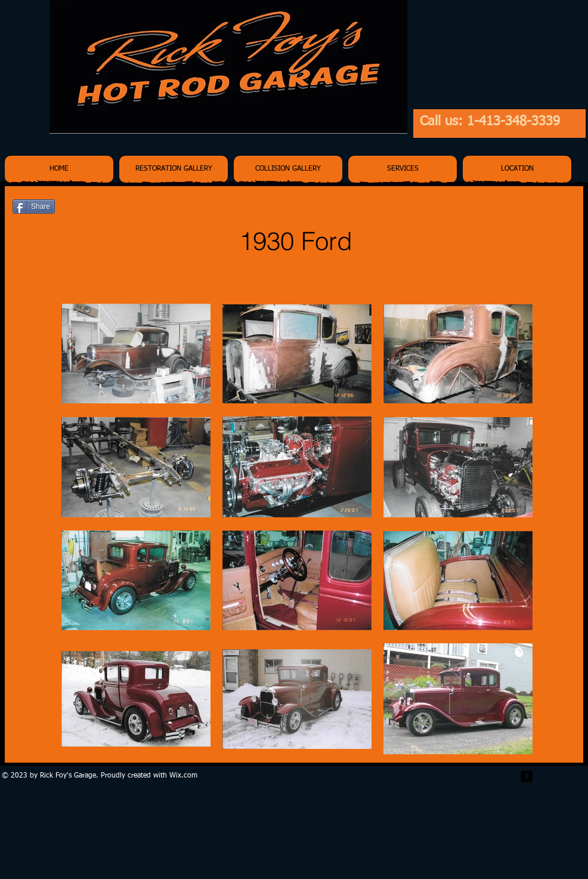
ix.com (187, 776)
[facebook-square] (527, 776)
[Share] (34, 206)
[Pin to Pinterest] (557, 208)
